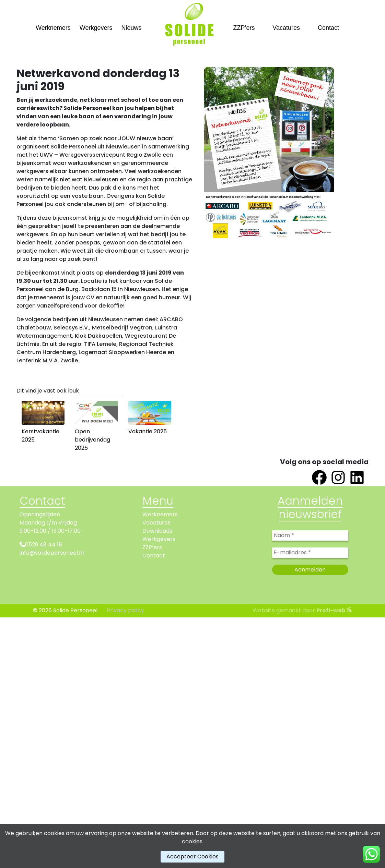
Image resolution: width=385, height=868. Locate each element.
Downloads (157, 531)
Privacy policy (125, 610)
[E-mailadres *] (310, 553)
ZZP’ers (244, 28)
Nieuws (131, 28)
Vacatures (286, 28)
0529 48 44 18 (44, 545)
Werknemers (53, 28)
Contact (328, 28)
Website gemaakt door (302, 610)
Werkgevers (96, 28)
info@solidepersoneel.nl (52, 553)
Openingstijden (40, 514)
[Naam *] (310, 535)
